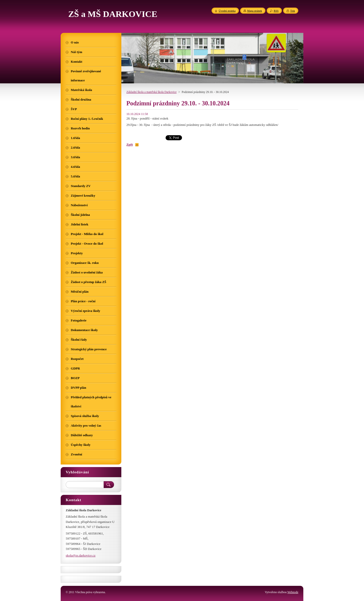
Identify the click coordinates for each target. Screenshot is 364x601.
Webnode (293, 592)
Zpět (130, 145)
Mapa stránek (255, 11)
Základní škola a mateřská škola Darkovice (152, 92)
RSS (276, 11)
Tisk (293, 11)
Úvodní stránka (227, 11)
